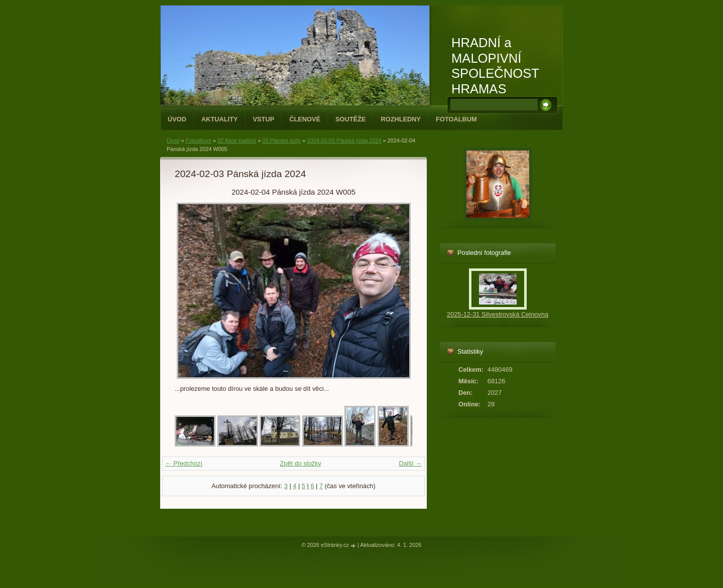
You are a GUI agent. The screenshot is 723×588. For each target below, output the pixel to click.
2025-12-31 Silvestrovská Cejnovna (498, 314)
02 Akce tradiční (237, 140)
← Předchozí (184, 463)
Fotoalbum (456, 119)
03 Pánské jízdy (281, 140)
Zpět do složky (300, 463)
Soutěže (350, 119)
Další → (410, 463)
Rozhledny (401, 119)
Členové (305, 119)
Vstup (264, 119)
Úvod (177, 119)
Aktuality (220, 119)
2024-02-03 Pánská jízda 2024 (344, 140)
